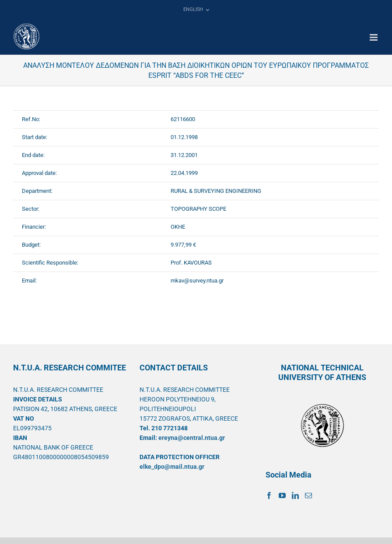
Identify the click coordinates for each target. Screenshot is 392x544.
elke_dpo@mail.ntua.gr (172, 467)
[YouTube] (282, 495)
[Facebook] (269, 495)
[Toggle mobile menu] (374, 37)
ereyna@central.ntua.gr (192, 438)
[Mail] (308, 495)
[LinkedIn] (295, 495)
